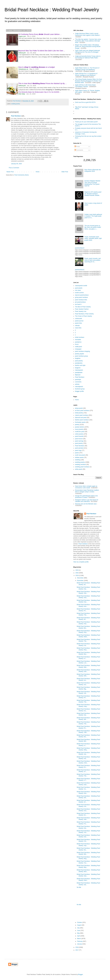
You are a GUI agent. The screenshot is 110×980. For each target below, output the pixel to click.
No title (79, 887)
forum (77, 344)
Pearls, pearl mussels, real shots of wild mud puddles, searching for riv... (93, 260)
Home (38, 172)
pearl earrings (79, 441)
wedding (78, 460)
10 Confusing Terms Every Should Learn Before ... (40, 34)
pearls (77, 453)
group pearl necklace (81, 297)
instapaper (78, 349)
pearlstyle (78, 380)
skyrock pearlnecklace (82, 295)
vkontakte (78, 340)
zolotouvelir (79, 319)
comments (78, 382)
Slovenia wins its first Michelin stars (86, 504)
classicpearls (79, 370)
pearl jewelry (79, 361)
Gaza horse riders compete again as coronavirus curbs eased (86, 487)
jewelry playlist (79, 354)
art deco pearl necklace (82, 411)
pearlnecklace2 (80, 270)
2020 (77, 573)
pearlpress (78, 342)
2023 (77, 570)
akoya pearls (79, 408)
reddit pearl (78, 347)
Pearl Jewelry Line (81, 311)
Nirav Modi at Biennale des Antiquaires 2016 (93, 170)
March (79, 939)
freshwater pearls (80, 422)
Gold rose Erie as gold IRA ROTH (85, 102)
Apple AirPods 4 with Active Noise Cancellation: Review (85, 86)
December (80, 578)
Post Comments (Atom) (21, 175)
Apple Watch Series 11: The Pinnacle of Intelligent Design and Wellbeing (87, 69)
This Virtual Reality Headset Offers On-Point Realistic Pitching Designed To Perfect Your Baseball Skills (88, 81)
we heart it (78, 304)
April (79, 936)
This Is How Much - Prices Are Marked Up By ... (43, 83)
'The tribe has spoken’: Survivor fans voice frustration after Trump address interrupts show (88, 41)
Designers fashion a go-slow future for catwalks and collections (87, 501)
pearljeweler (79, 373)
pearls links (78, 323)
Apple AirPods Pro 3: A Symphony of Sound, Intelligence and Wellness (86, 74)
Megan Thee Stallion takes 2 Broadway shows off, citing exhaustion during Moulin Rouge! (88, 47)
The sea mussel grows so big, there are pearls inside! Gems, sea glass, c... (93, 227)
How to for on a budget (37, 67)
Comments (79, 150)
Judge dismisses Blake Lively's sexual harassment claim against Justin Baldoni (87, 34)
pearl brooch (79, 439)
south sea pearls (80, 455)
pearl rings (78, 450)
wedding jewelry (16, 104)
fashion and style (80, 365)
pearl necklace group (81, 356)
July (79, 928)
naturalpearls (79, 387)
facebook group (80, 389)
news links (78, 328)
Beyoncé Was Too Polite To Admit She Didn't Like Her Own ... (42, 51)
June (79, 930)
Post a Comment (14, 168)
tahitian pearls (79, 457)
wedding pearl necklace (82, 467)
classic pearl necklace (82, 415)
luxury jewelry (79, 429)
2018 (77, 947)
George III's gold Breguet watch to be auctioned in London (86, 497)
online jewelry (79, 434)
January (80, 944)
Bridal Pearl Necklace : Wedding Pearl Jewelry (52, 10)
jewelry (77, 425)
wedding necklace (80, 465)
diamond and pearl (81, 418)
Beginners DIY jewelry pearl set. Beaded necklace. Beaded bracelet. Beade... (93, 194)
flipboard (78, 375)
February (80, 941)
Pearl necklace (83, 544)
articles (77, 384)
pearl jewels (79, 288)
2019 (77, 575)
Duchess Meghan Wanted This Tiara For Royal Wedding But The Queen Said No (92, 183)
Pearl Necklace (16, 116)
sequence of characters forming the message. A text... (86, 133)
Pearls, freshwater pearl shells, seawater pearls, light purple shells (93, 238)
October (80, 922)
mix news (78, 290)
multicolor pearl (80, 432)
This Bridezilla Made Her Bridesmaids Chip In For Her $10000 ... (40, 92)
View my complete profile (81, 562)
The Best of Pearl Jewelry (83, 307)
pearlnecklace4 (80, 248)
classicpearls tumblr (81, 286)
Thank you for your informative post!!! (86, 122)
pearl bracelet (79, 436)
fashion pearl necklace (82, 420)
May (79, 933)
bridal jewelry (79, 413)
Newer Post (10, 172)
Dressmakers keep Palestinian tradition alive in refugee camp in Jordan (87, 491)
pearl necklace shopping (82, 351)
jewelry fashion (80, 427)
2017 (77, 950)
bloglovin (78, 368)
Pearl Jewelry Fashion (82, 309)
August (79, 925)
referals (77, 326)
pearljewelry (79, 363)
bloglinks (78, 358)
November (80, 581)
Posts (77, 147)
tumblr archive (79, 293)
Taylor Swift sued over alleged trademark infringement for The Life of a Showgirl (87, 51)
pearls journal (79, 321)
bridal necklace (80, 337)
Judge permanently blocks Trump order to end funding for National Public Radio (88, 57)
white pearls (79, 469)
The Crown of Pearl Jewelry (83, 316)
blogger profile (79, 391)
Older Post (65, 172)
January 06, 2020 (16, 164)
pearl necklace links (81, 300)
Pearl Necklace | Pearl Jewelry (84, 314)
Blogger (80, 974)
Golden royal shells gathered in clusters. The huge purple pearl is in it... (93, 216)
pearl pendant (79, 448)
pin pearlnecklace (80, 302)
